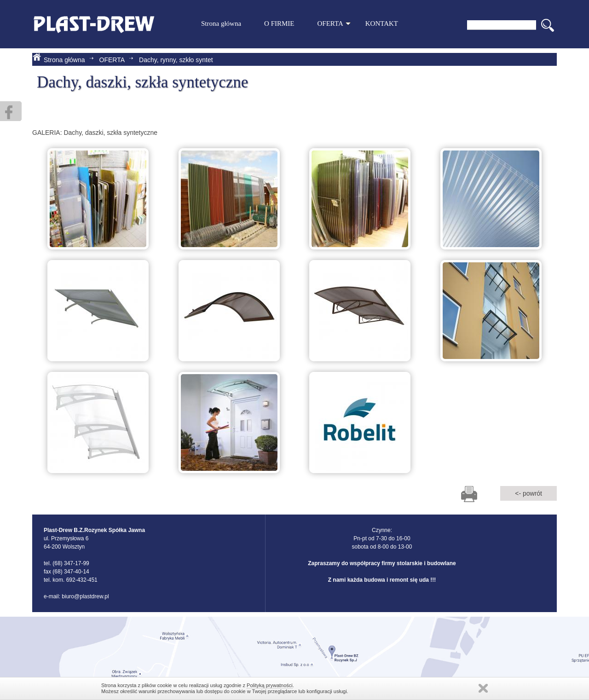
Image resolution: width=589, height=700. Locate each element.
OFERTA (334, 23)
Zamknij (483, 688)
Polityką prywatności (270, 685)
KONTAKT (382, 23)
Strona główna (221, 23)
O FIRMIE (279, 23)
